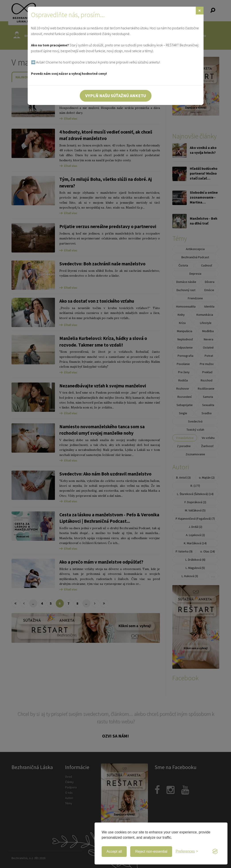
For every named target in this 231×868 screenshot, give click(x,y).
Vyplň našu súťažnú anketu (116, 96)
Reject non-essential (151, 851)
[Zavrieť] (200, 11)
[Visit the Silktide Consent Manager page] (215, 852)
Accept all (114, 851)
